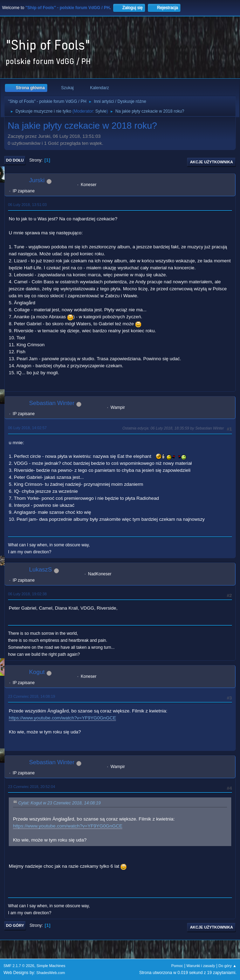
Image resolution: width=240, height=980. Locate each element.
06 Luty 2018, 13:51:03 (27, 205)
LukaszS (40, 570)
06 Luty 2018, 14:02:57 (27, 428)
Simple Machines (51, 966)
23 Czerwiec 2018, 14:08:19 (32, 696)
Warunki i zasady (201, 966)
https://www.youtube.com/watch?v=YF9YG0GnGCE (62, 718)
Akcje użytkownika (211, 162)
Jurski (37, 180)
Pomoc (177, 966)
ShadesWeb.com (51, 973)
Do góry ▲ (228, 966)
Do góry (15, 925)
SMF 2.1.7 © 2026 (19, 966)
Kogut (37, 672)
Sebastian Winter (52, 403)
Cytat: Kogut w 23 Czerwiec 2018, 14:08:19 (59, 803)
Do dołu (15, 160)
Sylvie (101, 111)
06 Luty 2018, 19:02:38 (27, 594)
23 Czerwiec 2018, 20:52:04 (32, 787)
